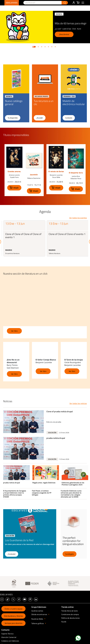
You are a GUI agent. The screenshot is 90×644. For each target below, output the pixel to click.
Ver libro (14, 331)
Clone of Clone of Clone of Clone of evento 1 (23, 236)
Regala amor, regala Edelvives (44, 483)
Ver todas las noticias (78, 403)
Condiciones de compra (70, 614)
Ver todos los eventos (78, 218)
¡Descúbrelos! (64, 34)
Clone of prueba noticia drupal (60, 412)
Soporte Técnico (7, 634)
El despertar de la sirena (76, 174)
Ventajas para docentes (13, 623)
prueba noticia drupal (56, 438)
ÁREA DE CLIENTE (74, 3)
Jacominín (34, 175)
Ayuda (64, 622)
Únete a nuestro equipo (13, 609)
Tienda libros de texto (70, 611)
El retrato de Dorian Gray (56, 173)
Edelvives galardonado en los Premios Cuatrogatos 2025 (73, 484)
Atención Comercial (9, 637)
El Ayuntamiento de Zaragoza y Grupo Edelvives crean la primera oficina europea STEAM (15, 494)
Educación (52, 433)
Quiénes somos (37, 611)
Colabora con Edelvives (10, 641)
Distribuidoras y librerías (13, 616)
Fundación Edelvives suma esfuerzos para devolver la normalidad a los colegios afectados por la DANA (71, 494)
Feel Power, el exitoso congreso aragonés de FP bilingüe (42, 493)
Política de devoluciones (70, 618)
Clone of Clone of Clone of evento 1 (67, 234)
